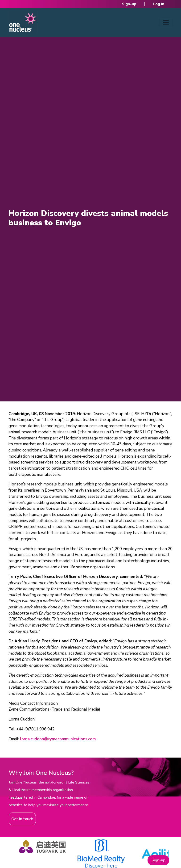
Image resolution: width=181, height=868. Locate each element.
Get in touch (22, 819)
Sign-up (129, 4)
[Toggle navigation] (166, 22)
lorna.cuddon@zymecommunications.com (58, 739)
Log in (159, 4)
